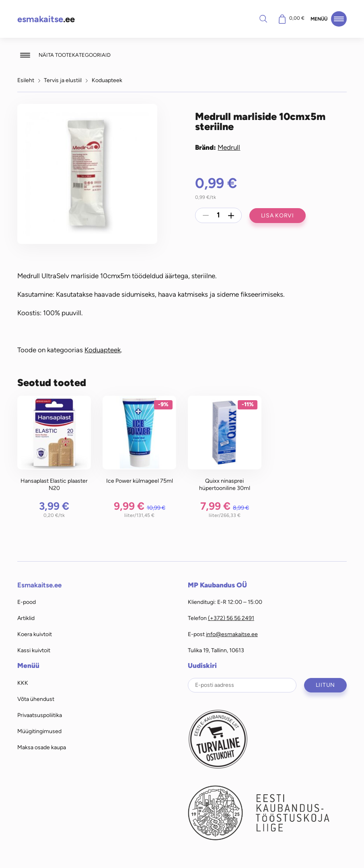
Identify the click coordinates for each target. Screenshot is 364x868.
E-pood (27, 602)
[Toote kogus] (218, 215)
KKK (23, 683)
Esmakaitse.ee (39, 585)
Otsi (263, 19)
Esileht (26, 80)
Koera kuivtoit (35, 634)
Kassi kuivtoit (34, 650)
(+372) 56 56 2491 (231, 618)
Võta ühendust (36, 699)
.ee (46, 19)
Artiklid (26, 618)
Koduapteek (107, 80)
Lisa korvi (278, 215)
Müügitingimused (39, 731)
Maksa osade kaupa (42, 747)
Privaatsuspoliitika (40, 715)
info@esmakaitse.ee (232, 634)
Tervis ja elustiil (63, 80)
